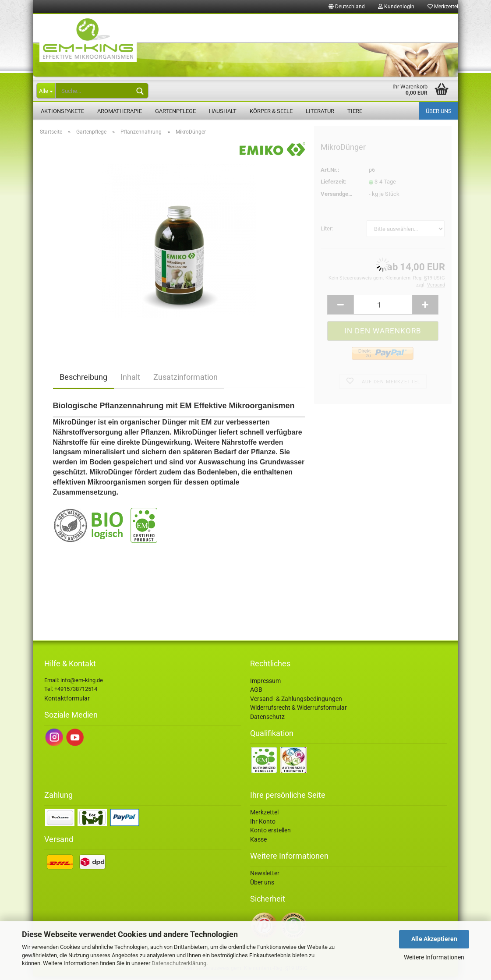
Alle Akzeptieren (434, 939)
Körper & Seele (271, 111)
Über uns (439, 111)
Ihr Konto (263, 825)
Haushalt (223, 111)
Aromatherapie (120, 111)
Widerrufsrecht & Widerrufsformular (298, 711)
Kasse (258, 843)
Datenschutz (267, 720)
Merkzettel (443, 7)
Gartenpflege (175, 111)
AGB (256, 693)
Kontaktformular (67, 702)
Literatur (320, 111)
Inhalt (130, 381)
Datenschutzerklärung (179, 963)
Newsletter (265, 877)
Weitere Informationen (434, 957)
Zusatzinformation (185, 381)
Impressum (265, 684)
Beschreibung (83, 381)
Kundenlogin (396, 7)
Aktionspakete (62, 111)
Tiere (355, 111)
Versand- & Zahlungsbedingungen (296, 702)
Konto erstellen (270, 834)
